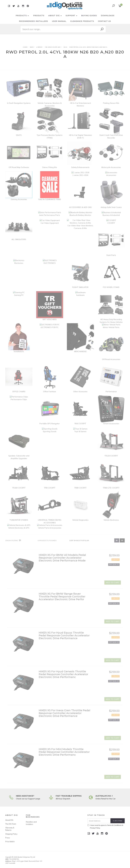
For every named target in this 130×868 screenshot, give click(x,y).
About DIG (55, 16)
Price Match (10, 842)
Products (22, 16)
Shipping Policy (11, 834)
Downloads (108, 16)
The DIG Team (11, 824)
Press (8, 838)
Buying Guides (89, 16)
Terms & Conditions (114, 825)
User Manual (59, 21)
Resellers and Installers (31, 823)
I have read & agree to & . (105, 827)
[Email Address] (99, 821)
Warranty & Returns (10, 829)
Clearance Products (82, 21)
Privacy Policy (95, 828)
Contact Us (104, 21)
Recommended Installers (34, 21)
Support (71, 16)
